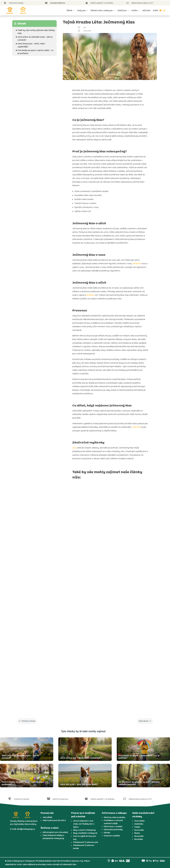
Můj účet (146, 10)
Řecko (137, 833)
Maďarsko (139, 824)
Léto (74, 448)
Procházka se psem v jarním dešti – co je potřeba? (35, 52)
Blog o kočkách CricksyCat (85, 833)
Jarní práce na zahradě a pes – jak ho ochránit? (34, 38)
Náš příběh (47, 817)
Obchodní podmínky (113, 830)
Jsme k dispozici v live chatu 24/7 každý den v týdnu (84, 824)
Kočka (134, 10)
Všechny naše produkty (114, 817)
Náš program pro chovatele (55, 832)
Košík (155, 10)
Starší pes (122, 10)
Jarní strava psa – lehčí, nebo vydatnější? (30, 45)
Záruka (107, 833)
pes (85, 27)
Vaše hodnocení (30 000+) (54, 820)
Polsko (137, 827)
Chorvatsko (139, 821)
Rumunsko (139, 830)
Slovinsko (139, 839)
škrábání (137, 263)
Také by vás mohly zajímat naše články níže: (35, 32)
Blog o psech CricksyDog (84, 830)
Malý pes (81, 10)
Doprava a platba (112, 836)
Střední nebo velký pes (102, 10)
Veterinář (136, 427)
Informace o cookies (113, 826)
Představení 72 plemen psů (86, 842)
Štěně (69, 10)
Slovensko (139, 836)
